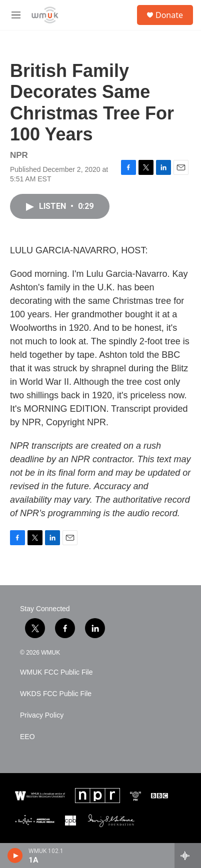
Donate (169, 15)
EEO (27, 737)
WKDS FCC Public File (56, 694)
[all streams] (188, 856)
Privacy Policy (42, 715)
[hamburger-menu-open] (16, 15)
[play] (15, 856)
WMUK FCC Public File (56, 672)
